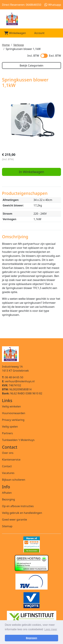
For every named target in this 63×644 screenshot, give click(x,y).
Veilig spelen (10, 427)
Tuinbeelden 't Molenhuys (18, 440)
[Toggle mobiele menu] (57, 33)
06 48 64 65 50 (13, 377)
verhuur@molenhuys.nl (18, 381)
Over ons (8, 453)
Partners (7, 433)
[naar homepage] (32, 19)
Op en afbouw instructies (18, 506)
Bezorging (8, 499)
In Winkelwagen (31, 172)
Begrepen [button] (31, 638)
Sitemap (7, 526)
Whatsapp (53, 5)
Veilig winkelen (11, 406)
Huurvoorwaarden (14, 413)
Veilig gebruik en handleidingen (22, 513)
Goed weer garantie (15, 520)
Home (6, 45)
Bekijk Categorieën (32, 66)
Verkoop (19, 45)
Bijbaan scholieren (14, 480)
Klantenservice (11, 460)
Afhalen (7, 493)
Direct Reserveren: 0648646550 (22, 5)
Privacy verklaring (13, 420)
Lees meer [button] (51, 629)
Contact (7, 466)
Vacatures (8, 473)
